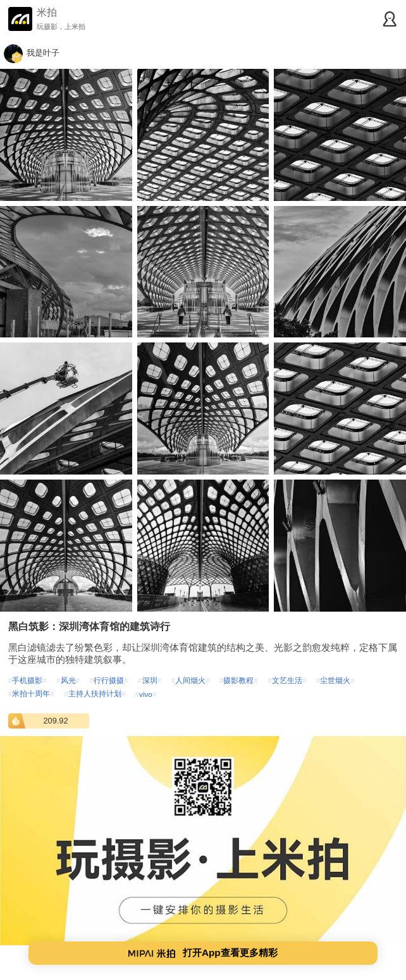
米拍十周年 (31, 693)
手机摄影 (28, 680)
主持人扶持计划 (95, 693)
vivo (146, 694)
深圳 (150, 680)
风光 (68, 680)
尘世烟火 (335, 680)
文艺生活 (287, 680)
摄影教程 (239, 680)
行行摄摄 (109, 680)
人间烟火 (190, 680)
